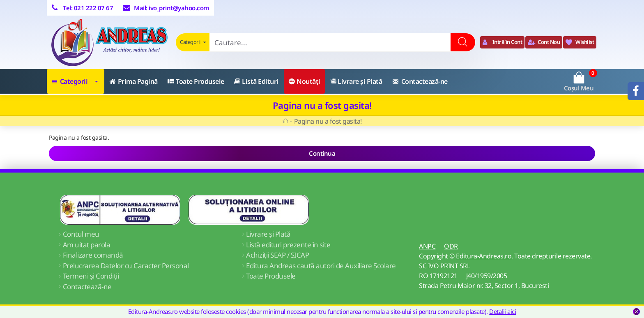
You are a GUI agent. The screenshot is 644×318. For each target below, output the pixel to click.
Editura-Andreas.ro (484, 256)
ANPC (427, 246)
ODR (451, 246)
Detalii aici (503, 311)
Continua (322, 153)
